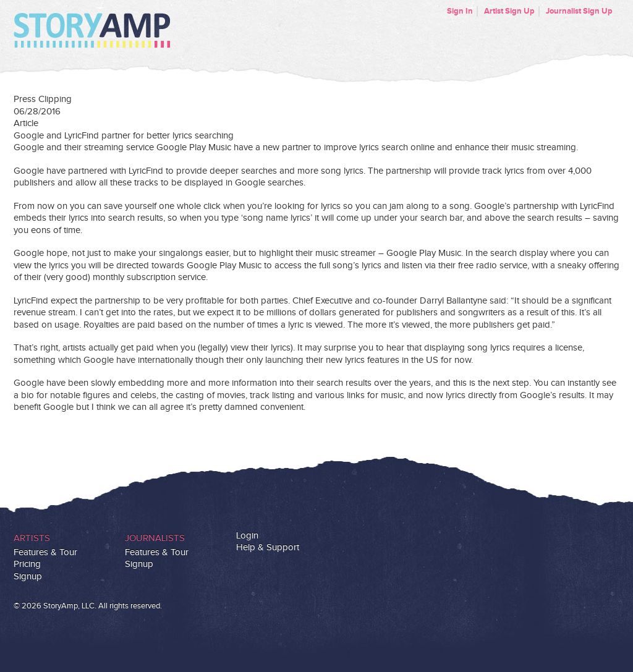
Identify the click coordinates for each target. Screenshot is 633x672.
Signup (28, 576)
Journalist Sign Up (579, 11)
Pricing (27, 564)
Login (247, 536)
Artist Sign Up (509, 11)
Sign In (460, 11)
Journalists (155, 538)
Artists (32, 538)
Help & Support (268, 547)
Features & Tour (45, 552)
